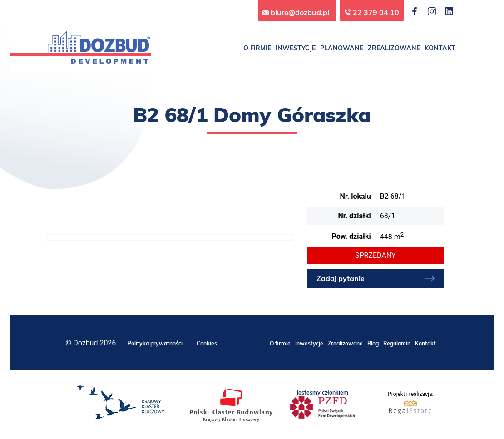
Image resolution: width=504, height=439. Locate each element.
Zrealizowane (345, 343)
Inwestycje (309, 343)
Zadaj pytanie (341, 278)
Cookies (207, 343)
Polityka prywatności (155, 343)
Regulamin (397, 343)
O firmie (280, 343)
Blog (373, 343)
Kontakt (425, 343)
